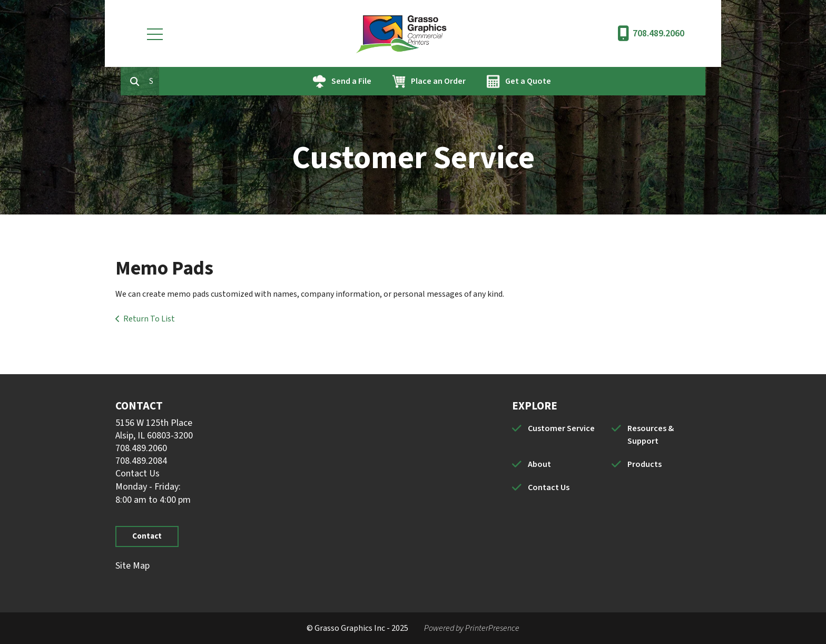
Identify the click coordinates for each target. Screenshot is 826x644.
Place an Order (486, 81)
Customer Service (561, 428)
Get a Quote (576, 81)
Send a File (399, 81)
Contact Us (137, 474)
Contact (147, 536)
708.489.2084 (141, 461)
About (539, 464)
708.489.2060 (658, 33)
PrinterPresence (492, 628)
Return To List (149, 319)
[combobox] (202, 81)
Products (645, 464)
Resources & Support (651, 435)
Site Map (132, 566)
